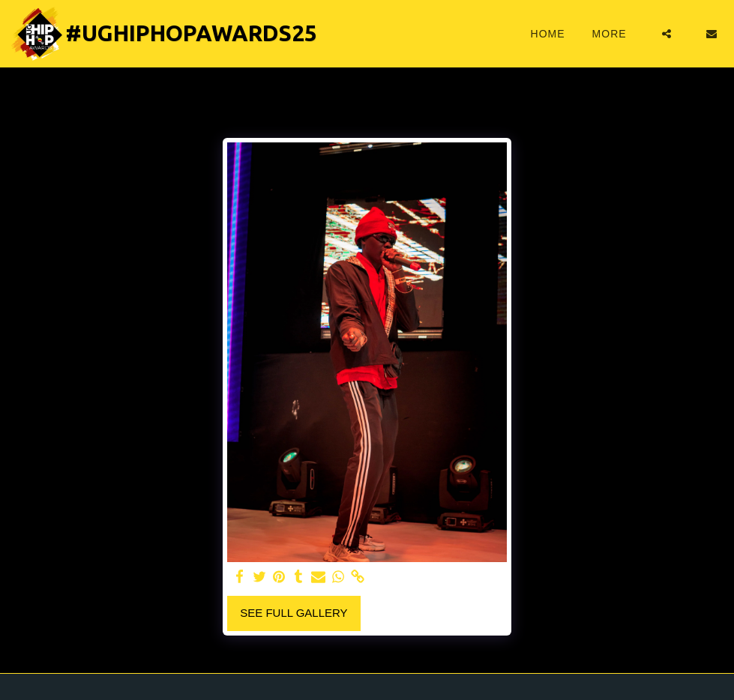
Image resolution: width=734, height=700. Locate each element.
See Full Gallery (294, 613)
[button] (667, 34)
